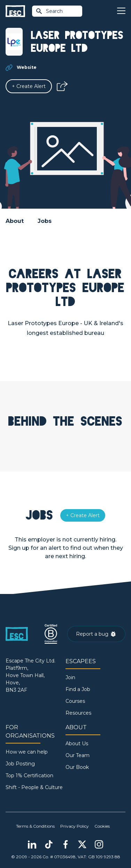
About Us (77, 744)
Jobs (45, 221)
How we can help (27, 752)
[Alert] (29, 86)
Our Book (77, 767)
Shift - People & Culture (34, 787)
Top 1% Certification (29, 775)
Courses (75, 701)
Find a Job (78, 689)
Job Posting (20, 764)
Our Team (78, 755)
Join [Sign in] (70, 677)
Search (49, 11)
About (15, 221)
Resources (78, 713)
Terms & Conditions (35, 826)
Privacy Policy (75, 826)
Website (27, 67)
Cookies (102, 826)
